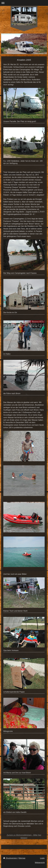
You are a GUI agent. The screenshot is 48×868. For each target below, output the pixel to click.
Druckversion (10, 858)
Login (42, 858)
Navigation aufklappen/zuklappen (24, 3)
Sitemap (22, 858)
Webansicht (40, 863)
